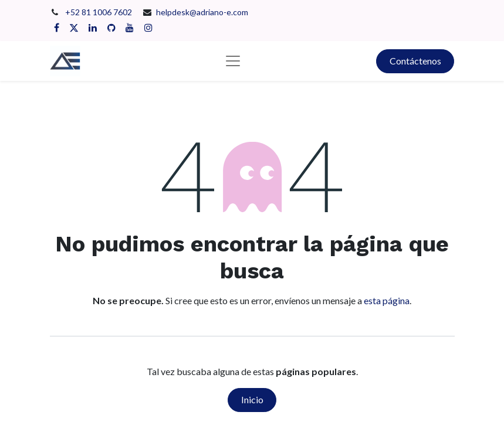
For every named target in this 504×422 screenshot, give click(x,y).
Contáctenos (415, 61)
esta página (387, 300)
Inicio (252, 399)
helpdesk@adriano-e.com (202, 12)
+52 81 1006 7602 (99, 12)
